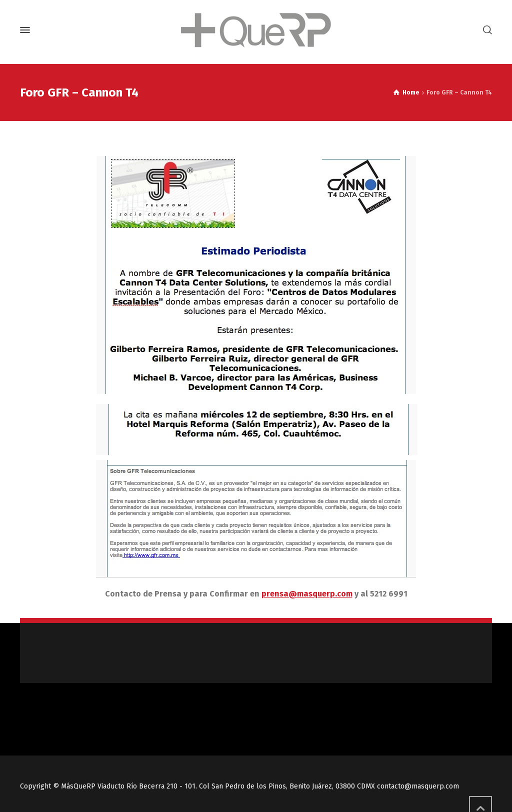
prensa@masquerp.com (307, 594)
